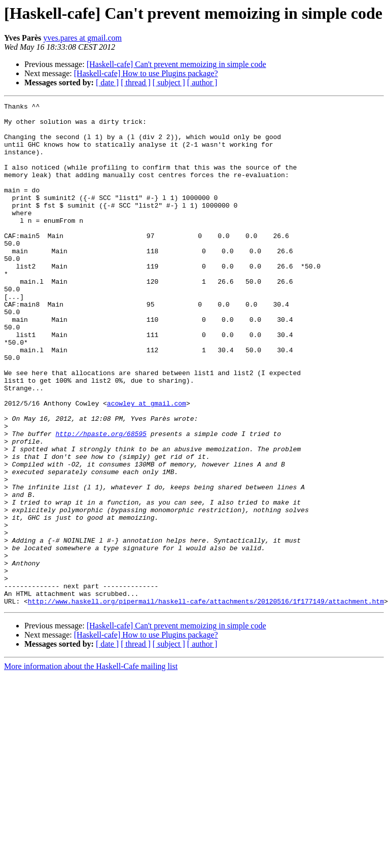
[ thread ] (136, 82)
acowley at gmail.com (147, 464)
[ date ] (107, 82)
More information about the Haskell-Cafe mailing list (91, 767)
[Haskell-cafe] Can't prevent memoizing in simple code (177, 64)
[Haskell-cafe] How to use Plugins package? (146, 73)
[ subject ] (169, 82)
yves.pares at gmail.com (82, 38)
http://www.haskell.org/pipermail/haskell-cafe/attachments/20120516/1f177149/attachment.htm (206, 702)
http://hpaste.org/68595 (101, 500)
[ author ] (202, 82)
